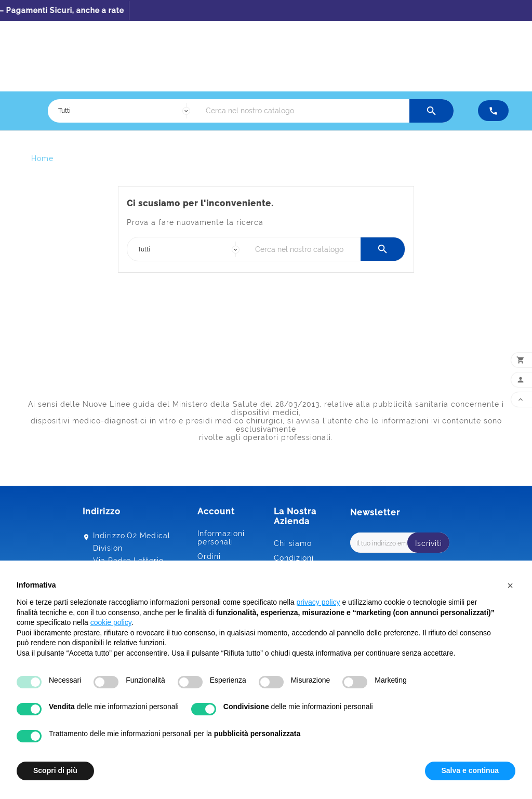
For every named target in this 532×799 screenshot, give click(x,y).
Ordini (209, 556)
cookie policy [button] (111, 622)
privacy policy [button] (318, 602)
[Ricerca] (305, 111)
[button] (510, 585)
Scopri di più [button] (55, 770)
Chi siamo (293, 543)
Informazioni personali (221, 538)
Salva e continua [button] (470, 770)
